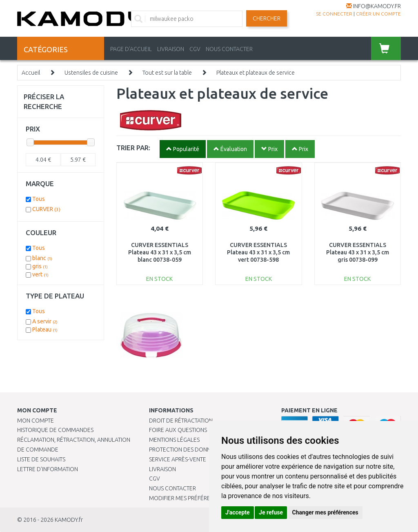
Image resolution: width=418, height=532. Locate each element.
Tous (39, 199)
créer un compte (378, 14)
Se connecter (334, 14)
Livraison (162, 469)
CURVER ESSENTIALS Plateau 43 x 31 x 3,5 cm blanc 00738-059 (160, 252)
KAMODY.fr (69, 520)
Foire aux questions (178, 430)
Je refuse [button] (271, 512)
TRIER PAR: (133, 148)
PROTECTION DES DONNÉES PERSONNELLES (205, 450)
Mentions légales (174, 440)
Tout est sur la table (167, 73)
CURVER (46, 209)
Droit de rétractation (181, 421)
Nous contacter (172, 488)
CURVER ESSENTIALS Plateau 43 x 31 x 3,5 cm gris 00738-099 (358, 252)
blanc (42, 258)
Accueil (31, 73)
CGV (195, 49)
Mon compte (36, 421)
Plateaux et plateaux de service (256, 73)
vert (40, 274)
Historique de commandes (55, 430)
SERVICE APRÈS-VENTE (178, 459)
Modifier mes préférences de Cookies (203, 498)
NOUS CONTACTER (229, 49)
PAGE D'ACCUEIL (131, 49)
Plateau (45, 329)
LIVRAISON (171, 49)
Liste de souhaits (41, 459)
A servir (45, 321)
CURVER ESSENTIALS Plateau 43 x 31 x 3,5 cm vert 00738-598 (258, 252)
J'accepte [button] (238, 512)
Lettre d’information (48, 469)
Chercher (267, 18)
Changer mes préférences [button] (325, 512)
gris (40, 266)
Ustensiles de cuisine (91, 73)
